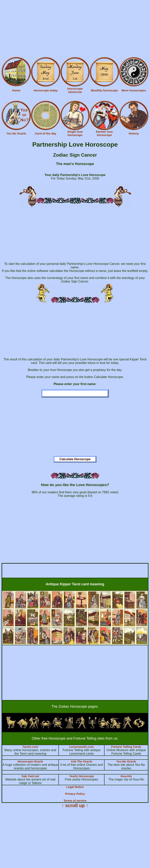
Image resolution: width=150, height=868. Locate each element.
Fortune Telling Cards (126, 747)
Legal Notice (75, 787)
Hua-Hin (126, 776)
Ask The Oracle (82, 761)
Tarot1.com (30, 747)
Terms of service (75, 801)
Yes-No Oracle (126, 761)
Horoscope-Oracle (30, 761)
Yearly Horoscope (82, 776)
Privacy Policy (75, 794)
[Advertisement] (75, 29)
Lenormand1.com (82, 747)
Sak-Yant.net (30, 776)
